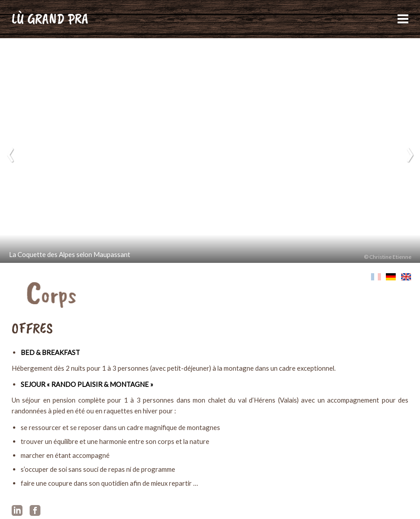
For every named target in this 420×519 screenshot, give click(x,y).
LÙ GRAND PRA (50, 19)
